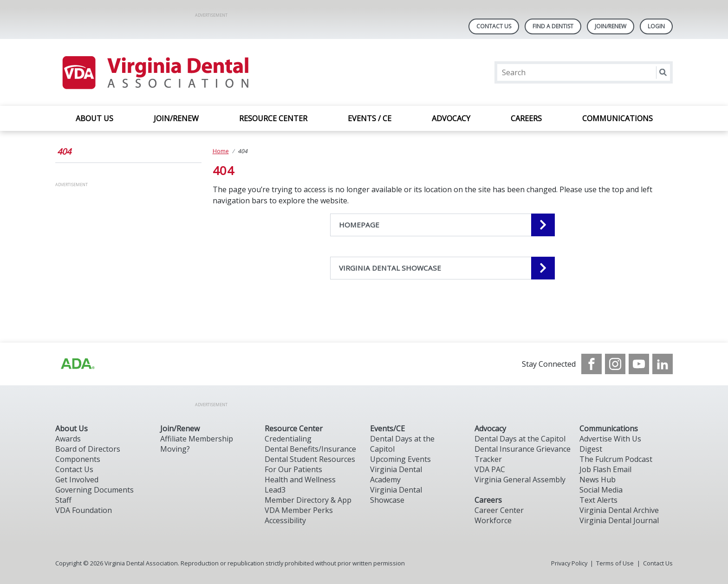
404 (64, 151)
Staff (63, 500)
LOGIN (656, 26)
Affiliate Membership (197, 439)
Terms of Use (615, 563)
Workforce (493, 520)
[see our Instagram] (615, 364)
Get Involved (77, 480)
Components (78, 459)
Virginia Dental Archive (619, 510)
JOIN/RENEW (176, 118)
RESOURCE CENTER (273, 118)
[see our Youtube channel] (639, 364)
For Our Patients (293, 469)
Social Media (601, 490)
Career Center (499, 510)
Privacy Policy (569, 563)
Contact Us (494, 26)
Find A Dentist (553, 26)
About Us (71, 428)
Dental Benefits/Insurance (310, 449)
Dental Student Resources (310, 459)
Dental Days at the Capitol (520, 439)
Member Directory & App (308, 500)
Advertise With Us (610, 439)
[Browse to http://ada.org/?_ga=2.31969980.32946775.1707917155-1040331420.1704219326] (77, 364)
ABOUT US (94, 118)
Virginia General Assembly (520, 480)
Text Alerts (598, 500)
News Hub (598, 480)
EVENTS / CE (370, 118)
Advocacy (490, 428)
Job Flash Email (605, 469)
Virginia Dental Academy (396, 474)
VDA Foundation (84, 510)
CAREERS (526, 118)
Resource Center (294, 428)
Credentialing (288, 439)
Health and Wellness (300, 480)
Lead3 (275, 490)
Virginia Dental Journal (619, 520)
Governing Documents (94, 490)
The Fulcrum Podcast (616, 459)
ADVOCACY (451, 118)
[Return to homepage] (155, 72)
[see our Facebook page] (591, 364)
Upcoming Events (400, 459)
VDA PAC (490, 469)
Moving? (175, 449)
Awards (68, 439)
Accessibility (285, 520)
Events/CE (387, 428)
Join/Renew (611, 26)
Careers (488, 500)
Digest (591, 449)
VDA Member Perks (299, 510)
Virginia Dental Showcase (396, 495)
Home (221, 151)
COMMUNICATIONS (617, 118)
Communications (609, 428)
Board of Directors (88, 449)
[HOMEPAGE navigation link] (442, 225)
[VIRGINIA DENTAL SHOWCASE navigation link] (442, 268)
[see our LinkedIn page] (663, 364)
